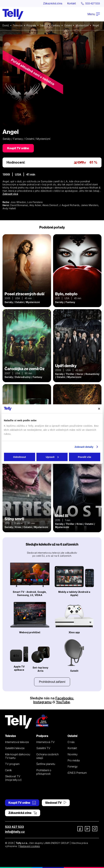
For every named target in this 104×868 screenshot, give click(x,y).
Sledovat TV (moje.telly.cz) (13, 778)
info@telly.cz (15, 832)
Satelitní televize (15, 748)
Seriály (44, 25)
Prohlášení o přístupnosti (44, 772)
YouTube (63, 702)
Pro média (74, 760)
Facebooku (64, 698)
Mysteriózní (82, 25)
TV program (12, 764)
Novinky (73, 754)
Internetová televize (17, 742)
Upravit (52, 457)
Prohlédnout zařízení (52, 682)
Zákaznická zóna (53, 3)
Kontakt (72, 3)
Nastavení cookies (30, 846)
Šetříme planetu (46, 764)
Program (31, 25)
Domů (6, 25)
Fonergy (73, 766)
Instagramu (42, 702)
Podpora (42, 736)
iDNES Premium (77, 773)
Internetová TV (45, 742)
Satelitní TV (43, 748)
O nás (71, 742)
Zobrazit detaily (84, 447)
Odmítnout (19, 457)
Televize (18, 25)
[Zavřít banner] (99, 409)
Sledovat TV (56, 803)
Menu (94, 14)
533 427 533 (14, 827)
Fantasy (56, 25)
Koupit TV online (18, 148)
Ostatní (68, 25)
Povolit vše (84, 457)
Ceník (8, 770)
